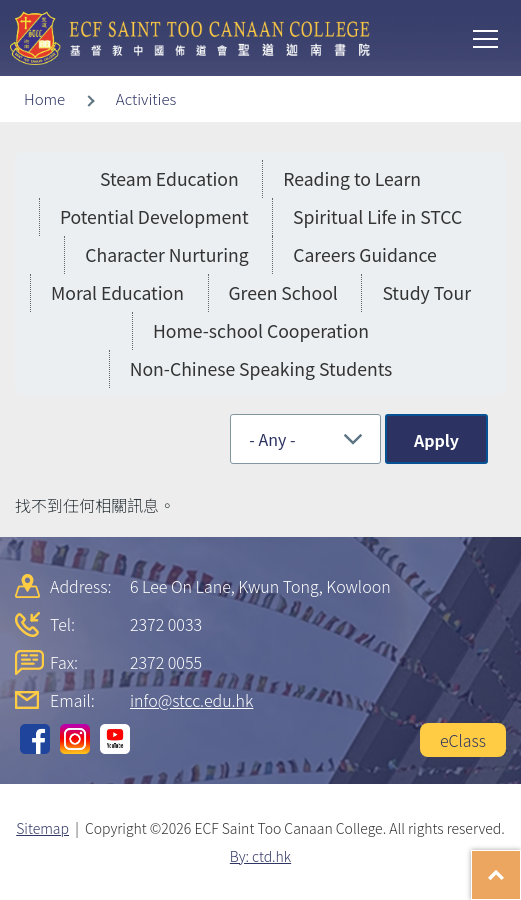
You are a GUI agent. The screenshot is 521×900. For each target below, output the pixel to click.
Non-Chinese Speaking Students (261, 368)
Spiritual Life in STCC (377, 216)
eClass (463, 740)
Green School (283, 292)
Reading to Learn (352, 178)
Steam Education (169, 178)
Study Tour (426, 292)
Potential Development (154, 216)
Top (520, 865)
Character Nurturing (166, 254)
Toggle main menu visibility (487, 37)
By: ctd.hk (260, 856)
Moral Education (117, 292)
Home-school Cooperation (261, 330)
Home (44, 98)
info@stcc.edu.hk (191, 700)
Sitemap (42, 828)
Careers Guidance (365, 254)
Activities (146, 98)
